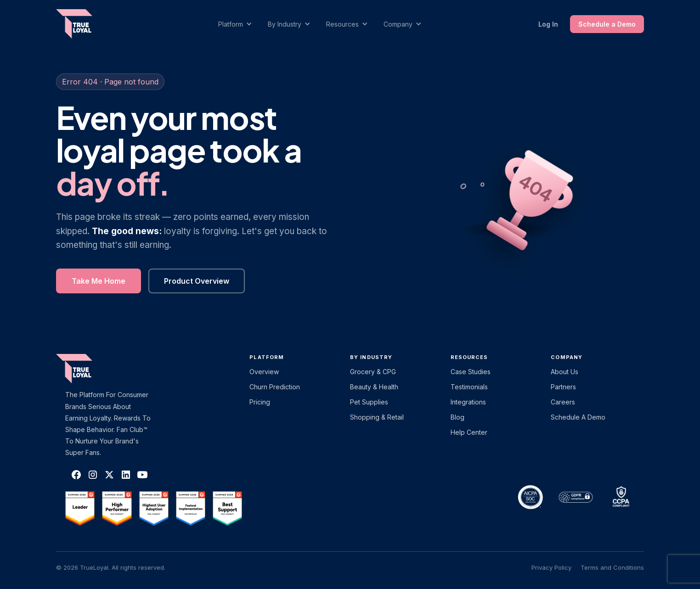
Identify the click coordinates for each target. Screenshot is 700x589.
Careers (563, 402)
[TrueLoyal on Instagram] (93, 475)
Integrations (468, 402)
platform (267, 357)
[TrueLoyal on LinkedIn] (126, 475)
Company (567, 357)
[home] (83, 24)
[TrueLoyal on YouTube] (142, 475)
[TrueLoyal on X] (109, 475)
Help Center (469, 432)
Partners (563, 387)
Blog (457, 417)
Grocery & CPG (373, 372)
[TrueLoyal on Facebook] (76, 475)
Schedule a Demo (607, 24)
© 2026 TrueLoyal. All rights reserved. (111, 567)
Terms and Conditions (612, 567)
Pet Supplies (369, 402)
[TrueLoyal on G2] (80, 508)
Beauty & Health (374, 387)
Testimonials (469, 387)
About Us (565, 372)
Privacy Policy (551, 567)
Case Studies (471, 372)
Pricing (260, 402)
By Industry (371, 357)
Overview (264, 372)
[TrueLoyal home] (88, 369)
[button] (240, 24)
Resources (469, 357)
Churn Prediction (275, 387)
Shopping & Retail (377, 417)
